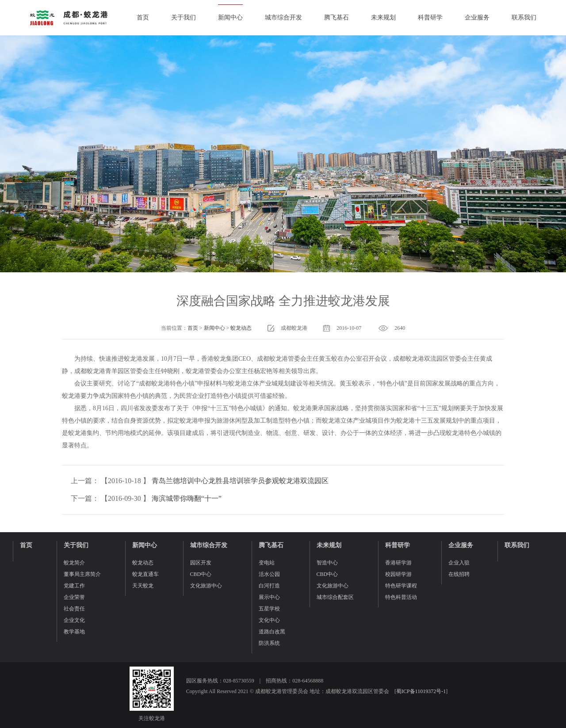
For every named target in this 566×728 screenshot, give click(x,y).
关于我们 (184, 17)
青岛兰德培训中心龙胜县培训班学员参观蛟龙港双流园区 (240, 481)
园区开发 (201, 563)
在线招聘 (459, 574)
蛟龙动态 (241, 328)
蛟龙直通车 (145, 574)
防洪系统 (269, 643)
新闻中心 (230, 17)
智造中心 (327, 563)
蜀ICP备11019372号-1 (421, 691)
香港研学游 (398, 563)
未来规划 (383, 17)
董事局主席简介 (82, 574)
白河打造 (269, 586)
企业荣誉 (74, 597)
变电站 (267, 563)
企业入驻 (459, 563)
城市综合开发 (283, 17)
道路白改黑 (272, 632)
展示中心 (269, 597)
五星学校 (269, 609)
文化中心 (269, 620)
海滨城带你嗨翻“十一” (187, 498)
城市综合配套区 (335, 597)
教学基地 (74, 632)
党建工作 (74, 586)
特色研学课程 (401, 586)
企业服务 (477, 17)
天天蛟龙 (143, 586)
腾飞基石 (337, 17)
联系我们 (524, 17)
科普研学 (430, 17)
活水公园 (269, 574)
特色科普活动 (401, 597)
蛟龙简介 (74, 563)
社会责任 (74, 609)
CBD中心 (201, 574)
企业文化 (74, 620)
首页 (143, 17)
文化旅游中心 (206, 586)
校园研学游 (398, 574)
